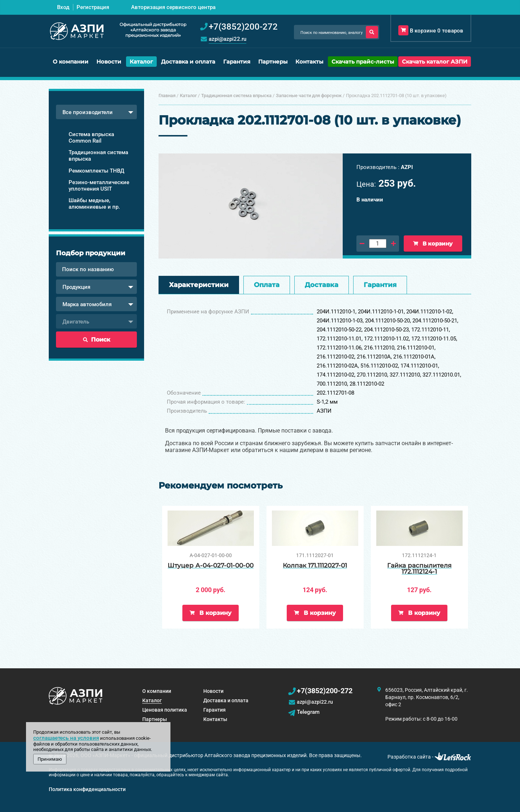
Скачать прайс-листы (363, 62)
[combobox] (96, 112)
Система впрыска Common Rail (91, 138)
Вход (63, 7)
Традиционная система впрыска (98, 156)
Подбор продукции (91, 253)
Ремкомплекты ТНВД (96, 171)
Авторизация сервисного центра (173, 7)
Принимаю (50, 759)
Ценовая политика (165, 710)
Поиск (97, 340)
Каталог (141, 62)
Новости (109, 62)
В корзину (433, 244)
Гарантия (237, 62)
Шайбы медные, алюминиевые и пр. (94, 204)
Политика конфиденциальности (87, 789)
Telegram (308, 712)
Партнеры (273, 62)
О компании (71, 62)
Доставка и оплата (188, 62)
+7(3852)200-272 (325, 691)
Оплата (267, 285)
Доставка (322, 285)
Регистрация (93, 7)
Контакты (309, 62)
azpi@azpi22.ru (227, 39)
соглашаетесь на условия (66, 738)
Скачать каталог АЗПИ (435, 62)
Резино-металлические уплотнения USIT (99, 186)
